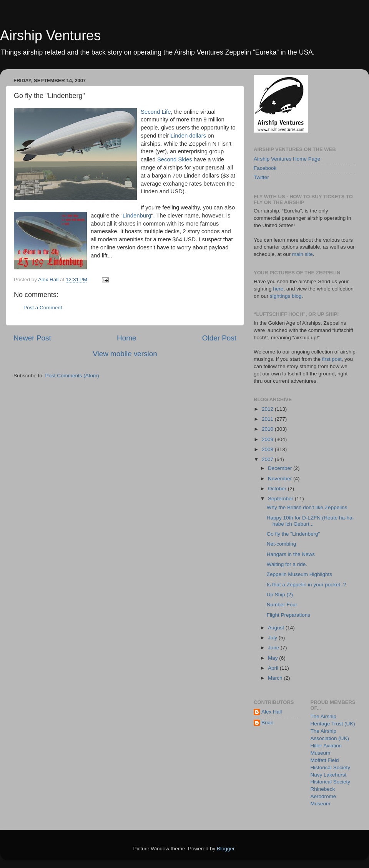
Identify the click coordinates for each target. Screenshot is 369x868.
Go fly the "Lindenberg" (293, 534)
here (278, 289)
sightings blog (286, 296)
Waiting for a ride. (287, 564)
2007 (268, 459)
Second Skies (175, 159)
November (281, 479)
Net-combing (282, 544)
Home (126, 338)
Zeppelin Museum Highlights (299, 574)
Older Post (219, 338)
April (274, 668)
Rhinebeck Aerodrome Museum (323, 796)
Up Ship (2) (280, 595)
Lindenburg (137, 216)
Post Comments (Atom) (72, 376)
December (281, 468)
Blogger (226, 849)
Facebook (265, 168)
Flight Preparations (288, 615)
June (274, 648)
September (281, 499)
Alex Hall (272, 712)
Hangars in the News (291, 554)
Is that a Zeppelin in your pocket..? (306, 585)
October (278, 489)
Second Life (156, 112)
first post (332, 359)
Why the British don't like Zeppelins (307, 507)
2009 (268, 439)
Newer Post (32, 338)
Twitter (261, 177)
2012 (268, 409)
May (273, 658)
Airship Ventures (50, 36)
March (276, 678)
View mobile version (125, 354)
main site (303, 254)
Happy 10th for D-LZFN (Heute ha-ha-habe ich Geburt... (310, 521)
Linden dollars (188, 136)
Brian (268, 723)
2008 (268, 449)
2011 (268, 419)
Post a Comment (43, 308)
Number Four (282, 605)
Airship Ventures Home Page (287, 159)
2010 (268, 429)
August (277, 628)
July (273, 638)
